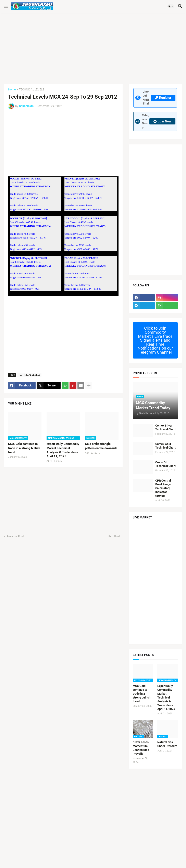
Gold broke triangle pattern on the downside (101, 446)
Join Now (162, 121)
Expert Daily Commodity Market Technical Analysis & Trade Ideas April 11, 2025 (63, 450)
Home (12, 90)
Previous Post (15, 536)
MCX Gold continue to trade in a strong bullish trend (24, 448)
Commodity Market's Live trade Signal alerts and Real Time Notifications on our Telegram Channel (155, 340)
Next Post (114, 536)
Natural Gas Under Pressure (167, 744)
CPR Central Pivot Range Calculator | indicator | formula (163, 488)
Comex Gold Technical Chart (165, 446)
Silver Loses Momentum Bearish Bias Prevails (141, 748)
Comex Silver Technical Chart (165, 427)
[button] (6, 6)
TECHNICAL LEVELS (32, 90)
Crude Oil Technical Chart (165, 464)
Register (163, 98)
